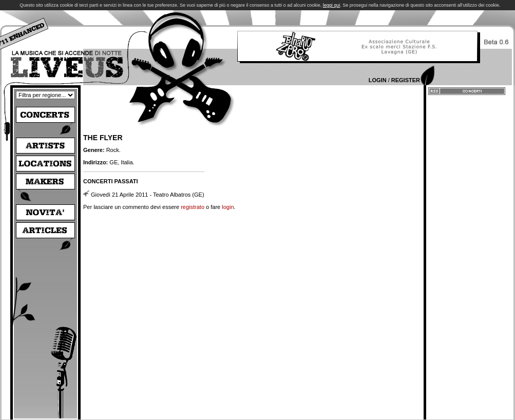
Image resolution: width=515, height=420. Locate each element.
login (228, 207)
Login (378, 80)
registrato (193, 207)
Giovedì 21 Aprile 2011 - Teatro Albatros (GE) (148, 195)
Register (406, 80)
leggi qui (332, 5)
